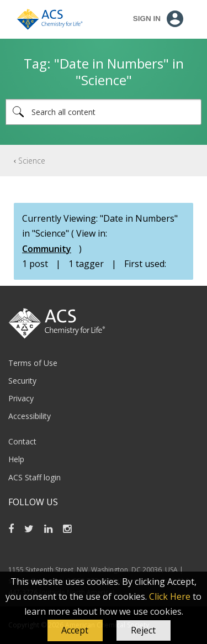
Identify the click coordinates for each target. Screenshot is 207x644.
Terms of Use (33, 363)
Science (32, 161)
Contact (22, 441)
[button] (75, 631)
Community (47, 249)
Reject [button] (143, 630)
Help (16, 459)
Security (22, 381)
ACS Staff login (34, 477)
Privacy (21, 398)
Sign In (147, 19)
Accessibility (30, 416)
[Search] (104, 112)
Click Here (170, 596)
